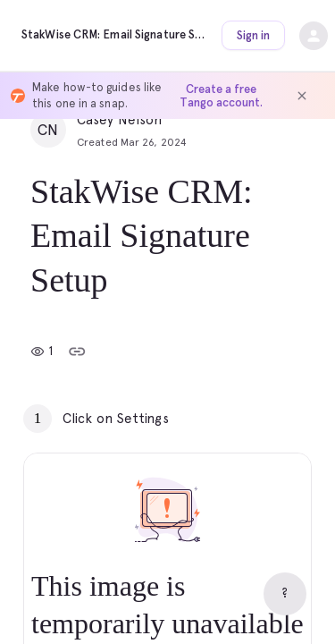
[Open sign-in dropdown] (314, 36)
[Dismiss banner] (302, 96)
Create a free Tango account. (221, 96)
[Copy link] (77, 352)
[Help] (285, 594)
